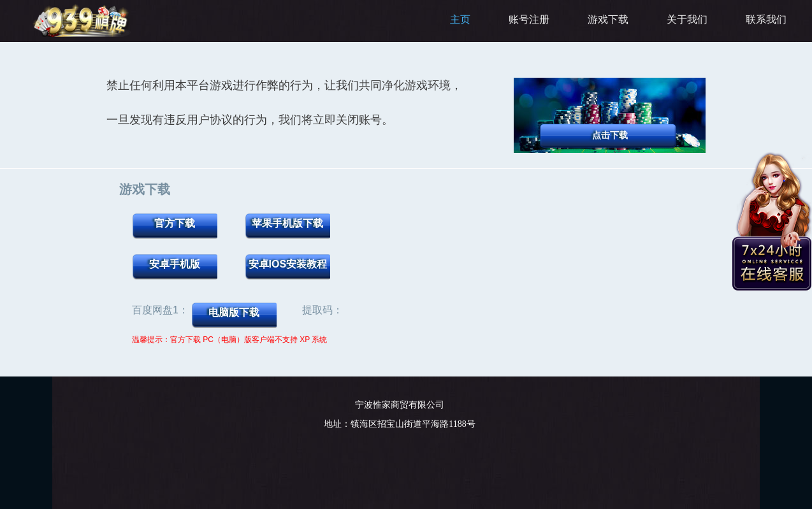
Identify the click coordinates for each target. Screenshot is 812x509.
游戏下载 (608, 19)
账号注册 (529, 19)
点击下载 (610, 135)
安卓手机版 (175, 264)
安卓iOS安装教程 (288, 264)
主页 (460, 19)
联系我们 (766, 19)
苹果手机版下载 (287, 223)
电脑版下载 (234, 312)
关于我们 (687, 19)
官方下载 (175, 223)
